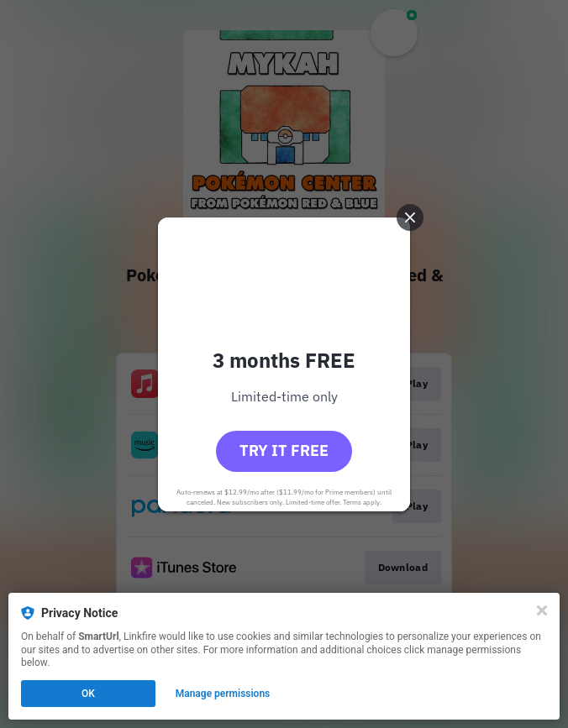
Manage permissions (223, 694)
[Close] (542, 610)
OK (88, 694)
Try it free (284, 450)
